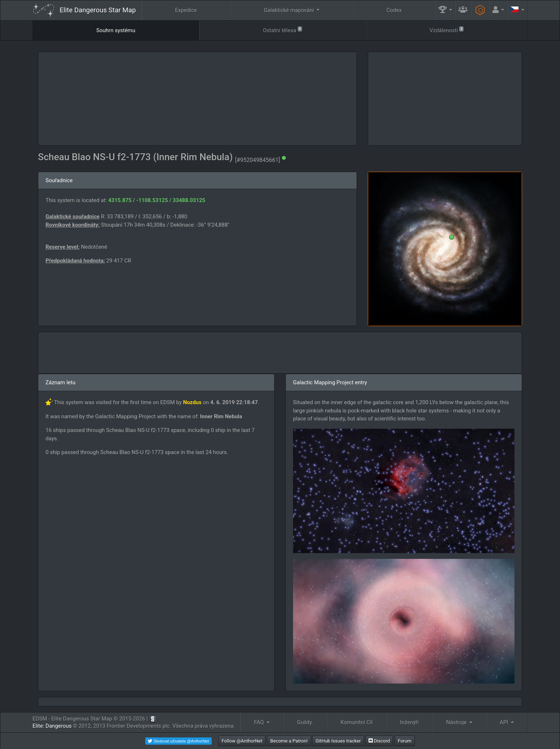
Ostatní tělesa (283, 30)
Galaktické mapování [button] (290, 10)
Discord (379, 741)
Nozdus (192, 402)
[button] (445, 10)
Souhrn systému (116, 30)
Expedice (186, 10)
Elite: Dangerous (52, 726)
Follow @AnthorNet (242, 741)
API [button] (505, 722)
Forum (405, 741)
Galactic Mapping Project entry (330, 382)
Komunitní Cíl (356, 722)
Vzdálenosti (447, 30)
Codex (394, 10)
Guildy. (305, 722)
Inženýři (409, 722)
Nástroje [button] (457, 722)
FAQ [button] (260, 722)
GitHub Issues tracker (338, 741)
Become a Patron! (289, 741)
